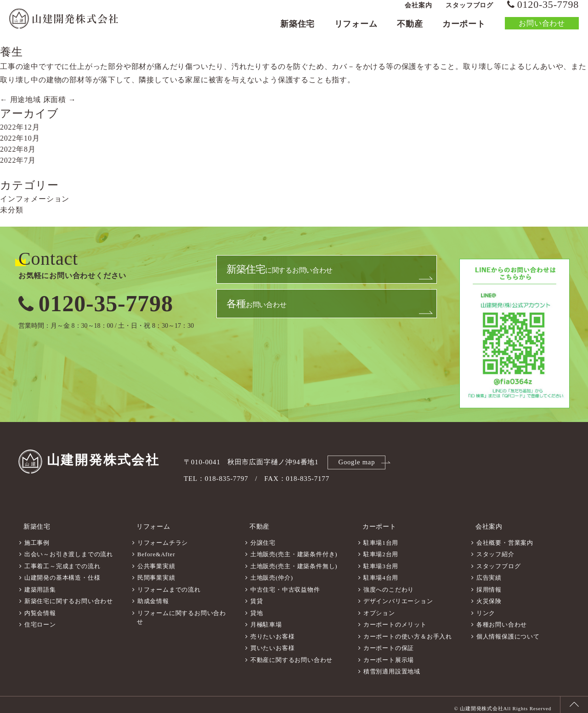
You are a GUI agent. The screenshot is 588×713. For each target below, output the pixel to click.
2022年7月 (18, 160)
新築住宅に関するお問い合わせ (69, 595)
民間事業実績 (156, 572)
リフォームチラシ (163, 537)
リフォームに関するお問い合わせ (181, 612)
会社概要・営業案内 (505, 537)
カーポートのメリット (395, 619)
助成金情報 (153, 595)
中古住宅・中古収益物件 (285, 584)
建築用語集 (40, 584)
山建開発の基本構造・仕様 (62, 572)
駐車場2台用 (381, 548)
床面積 (60, 100)
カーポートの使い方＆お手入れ (408, 630)
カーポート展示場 (389, 654)
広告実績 (489, 572)
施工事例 (37, 537)
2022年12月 (20, 127)
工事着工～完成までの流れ (62, 560)
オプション (379, 607)
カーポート (464, 30)
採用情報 (489, 584)
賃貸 (257, 595)
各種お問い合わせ (502, 619)
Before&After (156, 548)
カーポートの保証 (389, 642)
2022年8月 (18, 149)
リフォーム (356, 30)
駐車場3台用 (381, 560)
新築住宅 (297, 30)
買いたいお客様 (273, 642)
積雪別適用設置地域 (392, 665)
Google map (358, 461)
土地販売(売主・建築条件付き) (294, 548)
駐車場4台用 (381, 572)
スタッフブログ (469, 12)
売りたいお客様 (273, 630)
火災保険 (489, 595)
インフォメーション (35, 199)
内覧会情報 (40, 607)
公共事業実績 (156, 560)
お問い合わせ (542, 30)
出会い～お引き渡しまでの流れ (69, 548)
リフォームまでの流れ (169, 584)
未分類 (11, 210)
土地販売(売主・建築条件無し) (294, 560)
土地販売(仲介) (272, 572)
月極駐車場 (266, 619)
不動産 (410, 30)
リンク (486, 607)
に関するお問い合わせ (282, 274)
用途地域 (20, 100)
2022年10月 (20, 138)
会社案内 (418, 12)
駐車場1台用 (381, 537)
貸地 (257, 607)
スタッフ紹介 (495, 548)
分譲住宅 (263, 537)
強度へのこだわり (389, 584)
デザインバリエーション (398, 595)
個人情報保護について (508, 630)
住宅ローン (40, 619)
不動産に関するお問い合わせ (291, 654)
